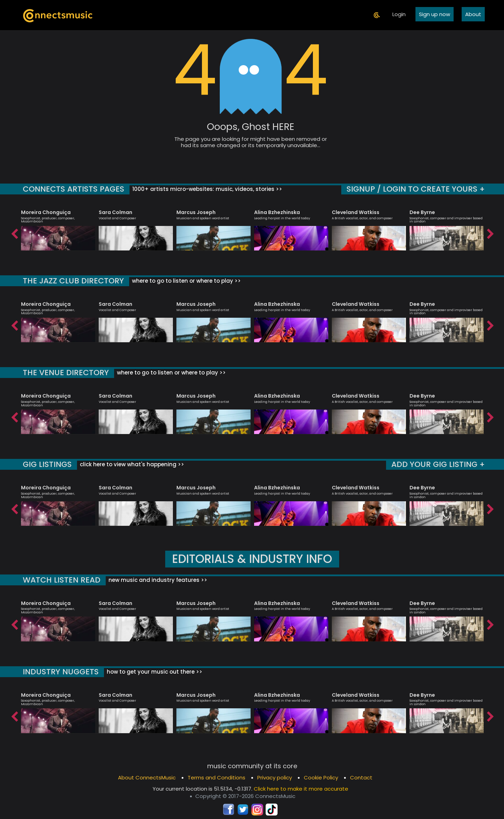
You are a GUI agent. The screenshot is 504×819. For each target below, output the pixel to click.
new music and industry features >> (157, 580)
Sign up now (435, 14)
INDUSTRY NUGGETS (61, 672)
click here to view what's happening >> (131, 464)
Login (399, 14)
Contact (361, 777)
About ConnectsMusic (147, 777)
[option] (58, 227)
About (473, 14)
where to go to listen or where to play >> (186, 281)
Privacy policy (275, 777)
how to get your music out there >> (154, 672)
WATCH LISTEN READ (62, 580)
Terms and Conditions (216, 777)
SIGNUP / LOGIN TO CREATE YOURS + (416, 189)
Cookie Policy (321, 777)
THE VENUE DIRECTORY (66, 373)
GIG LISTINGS (47, 464)
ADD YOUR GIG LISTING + (438, 464)
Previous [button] (14, 232)
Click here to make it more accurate (301, 789)
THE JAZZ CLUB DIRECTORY (73, 281)
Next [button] (490, 232)
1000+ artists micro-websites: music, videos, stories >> (206, 189)
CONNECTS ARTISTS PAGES (73, 189)
